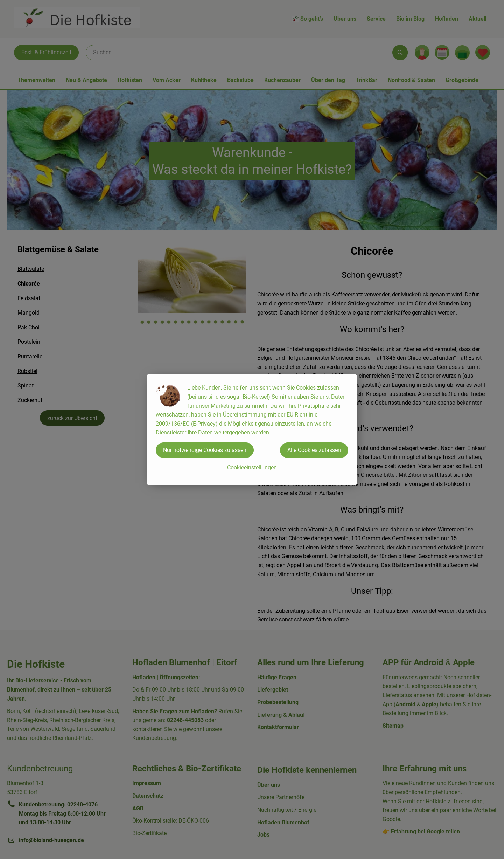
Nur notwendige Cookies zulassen (205, 450)
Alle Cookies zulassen (314, 450)
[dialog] (252, 429)
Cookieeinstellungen (252, 468)
